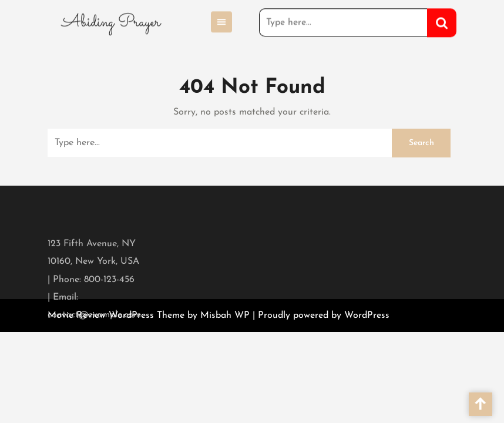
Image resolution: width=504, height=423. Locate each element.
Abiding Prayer (111, 21)
